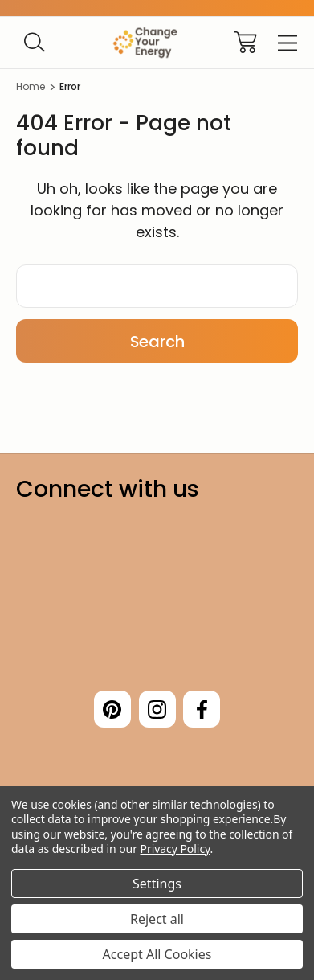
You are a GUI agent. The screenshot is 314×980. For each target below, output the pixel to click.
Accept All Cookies (157, 954)
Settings (157, 884)
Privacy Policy (175, 849)
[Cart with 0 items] (245, 42)
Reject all (157, 919)
